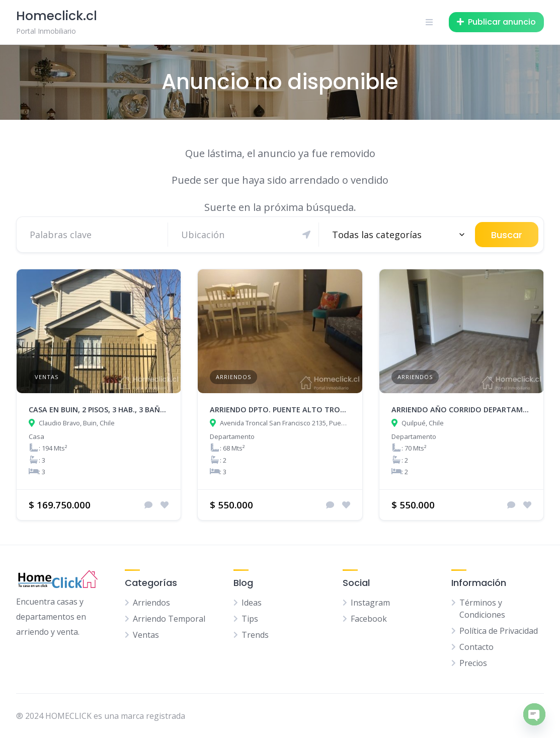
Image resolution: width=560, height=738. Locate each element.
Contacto (476, 647)
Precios (473, 663)
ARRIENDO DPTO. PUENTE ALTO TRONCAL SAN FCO (301, 410)
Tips (250, 619)
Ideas (252, 603)
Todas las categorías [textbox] (377, 235)
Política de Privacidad (499, 631)
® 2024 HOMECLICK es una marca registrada (101, 716)
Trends (255, 635)
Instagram (370, 603)
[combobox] (397, 235)
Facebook (369, 619)
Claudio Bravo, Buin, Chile (77, 423)
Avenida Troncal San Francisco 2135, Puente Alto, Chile (285, 423)
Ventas (47, 377)
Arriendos (233, 377)
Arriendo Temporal (169, 619)
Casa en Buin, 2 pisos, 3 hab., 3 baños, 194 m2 (114, 410)
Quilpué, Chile (423, 423)
